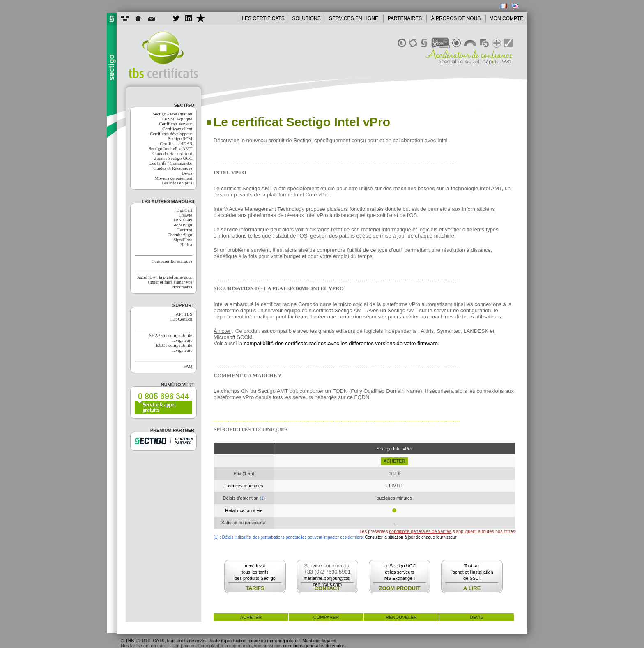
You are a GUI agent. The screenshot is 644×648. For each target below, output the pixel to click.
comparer (326, 617)
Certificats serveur (176, 124)
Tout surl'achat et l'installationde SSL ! (472, 572)
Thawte (185, 215)
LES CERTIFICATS (263, 18)
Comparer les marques (172, 261)
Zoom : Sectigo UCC (173, 158)
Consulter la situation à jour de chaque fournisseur (411, 537)
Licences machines (244, 486)
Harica (186, 244)
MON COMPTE (507, 18)
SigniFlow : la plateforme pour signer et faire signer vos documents (164, 282)
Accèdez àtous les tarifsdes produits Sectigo (255, 572)
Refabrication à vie (244, 510)
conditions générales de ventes (421, 531)
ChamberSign (180, 235)
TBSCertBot (181, 319)
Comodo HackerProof (172, 153)
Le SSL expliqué (177, 119)
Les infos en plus (177, 183)
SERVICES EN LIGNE (354, 18)
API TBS (184, 314)
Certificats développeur (171, 134)
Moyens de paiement (173, 178)
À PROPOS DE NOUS (456, 18)
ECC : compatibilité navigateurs (174, 348)
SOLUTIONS (306, 18)
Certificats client (177, 129)
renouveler (401, 617)
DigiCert (185, 210)
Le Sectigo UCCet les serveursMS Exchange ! (400, 572)
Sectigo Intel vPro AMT (170, 148)
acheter (394, 461)
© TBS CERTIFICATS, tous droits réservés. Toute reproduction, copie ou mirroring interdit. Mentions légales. (229, 641)
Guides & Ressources (173, 168)
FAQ (188, 366)
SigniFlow (183, 240)
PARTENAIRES (405, 18)
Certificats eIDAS (176, 143)
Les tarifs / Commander (171, 163)
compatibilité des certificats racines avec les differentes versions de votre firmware (341, 343)
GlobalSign (182, 225)
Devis (187, 173)
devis (477, 617)
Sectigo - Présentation (172, 114)
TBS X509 (183, 220)
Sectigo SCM (180, 138)
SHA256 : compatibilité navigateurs (171, 338)
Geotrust (184, 230)
